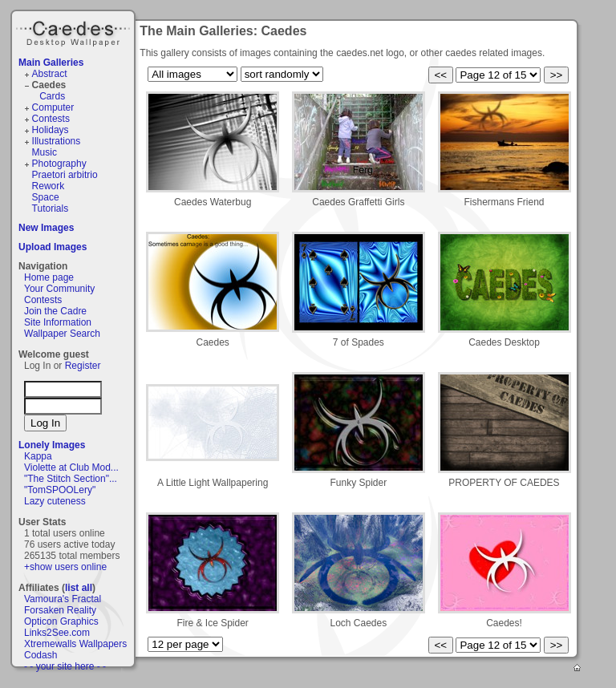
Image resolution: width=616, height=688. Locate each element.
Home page (49, 277)
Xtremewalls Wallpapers (75, 644)
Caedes (75, 31)
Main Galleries (51, 63)
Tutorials (51, 208)
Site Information (58, 322)
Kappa (38, 456)
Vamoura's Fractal (63, 599)
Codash (41, 655)
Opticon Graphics (61, 621)
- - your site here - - (65, 666)
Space (46, 197)
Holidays (51, 130)
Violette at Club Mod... (71, 467)
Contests (51, 119)
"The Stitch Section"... (71, 479)
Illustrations (57, 141)
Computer (53, 107)
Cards (52, 96)
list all (79, 588)
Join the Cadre (55, 311)
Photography (59, 164)
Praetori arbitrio (65, 175)
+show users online (65, 567)
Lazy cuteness (55, 501)
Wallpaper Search (62, 334)
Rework (49, 186)
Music (45, 152)
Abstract (50, 74)
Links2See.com (57, 633)
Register (83, 366)
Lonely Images (52, 445)
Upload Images (53, 247)
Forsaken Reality (60, 610)
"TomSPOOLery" (60, 490)
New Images (46, 228)
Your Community (59, 289)
